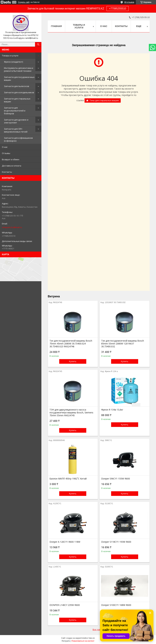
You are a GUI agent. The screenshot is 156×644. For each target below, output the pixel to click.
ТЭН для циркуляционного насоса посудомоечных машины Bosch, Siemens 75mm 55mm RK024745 (71, 413)
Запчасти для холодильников (19, 92)
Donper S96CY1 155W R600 (116, 479)
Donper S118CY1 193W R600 (116, 542)
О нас (5, 147)
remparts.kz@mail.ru (12, 227)
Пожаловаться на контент (83, 641)
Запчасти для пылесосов (17, 86)
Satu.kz (92, 638)
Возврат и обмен (11, 159)
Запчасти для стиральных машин (17, 100)
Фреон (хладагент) (13, 62)
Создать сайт (24, 2)
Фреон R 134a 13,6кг (112, 410)
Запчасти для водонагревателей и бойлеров (15, 111)
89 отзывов (129, 2)
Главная (56, 26)
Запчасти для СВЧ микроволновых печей (16, 130)
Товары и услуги (10, 56)
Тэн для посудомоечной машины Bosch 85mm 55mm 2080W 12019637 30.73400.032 (123, 344)
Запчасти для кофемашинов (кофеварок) (18, 139)
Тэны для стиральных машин (104, 100)
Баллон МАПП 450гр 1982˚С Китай (68, 479)
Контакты (7, 172)
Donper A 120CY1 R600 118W (65, 542)
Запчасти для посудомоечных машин (19, 79)
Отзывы (6, 153)
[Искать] (38, 44)
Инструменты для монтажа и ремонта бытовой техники (19, 69)
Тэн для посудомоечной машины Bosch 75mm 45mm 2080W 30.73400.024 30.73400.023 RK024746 (71, 344)
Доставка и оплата (12, 166)
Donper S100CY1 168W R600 (116, 605)
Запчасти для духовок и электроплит (16, 121)
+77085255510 (118, 9)
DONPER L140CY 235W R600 (65, 605)
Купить (73, 361)
